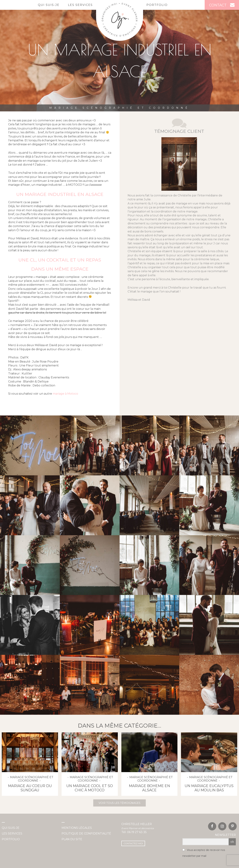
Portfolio (157, 5)
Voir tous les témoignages (119, 803)
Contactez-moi (133, 843)
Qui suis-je (49, 5)
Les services (80, 5)
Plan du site (72, 839)
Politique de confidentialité (86, 834)
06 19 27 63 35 (137, 832)
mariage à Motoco (65, 394)
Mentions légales (77, 828)
